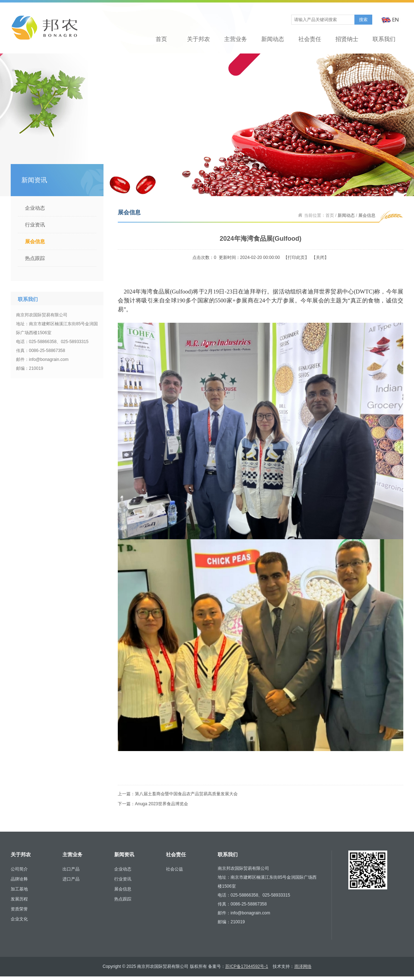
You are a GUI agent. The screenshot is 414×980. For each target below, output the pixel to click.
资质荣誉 (19, 909)
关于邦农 (198, 39)
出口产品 (71, 869)
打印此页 (296, 257)
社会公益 (175, 869)
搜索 (363, 20)
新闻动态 (273, 39)
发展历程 (19, 899)
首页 (161, 39)
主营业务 (236, 39)
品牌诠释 (19, 879)
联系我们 (384, 39)
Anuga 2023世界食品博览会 (161, 804)
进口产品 (71, 879)
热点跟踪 (35, 258)
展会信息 (35, 241)
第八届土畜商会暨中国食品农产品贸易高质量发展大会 (186, 794)
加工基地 (19, 889)
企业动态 (35, 208)
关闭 (320, 257)
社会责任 (310, 39)
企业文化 (19, 919)
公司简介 (19, 869)
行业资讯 (35, 225)
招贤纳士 (347, 39)
